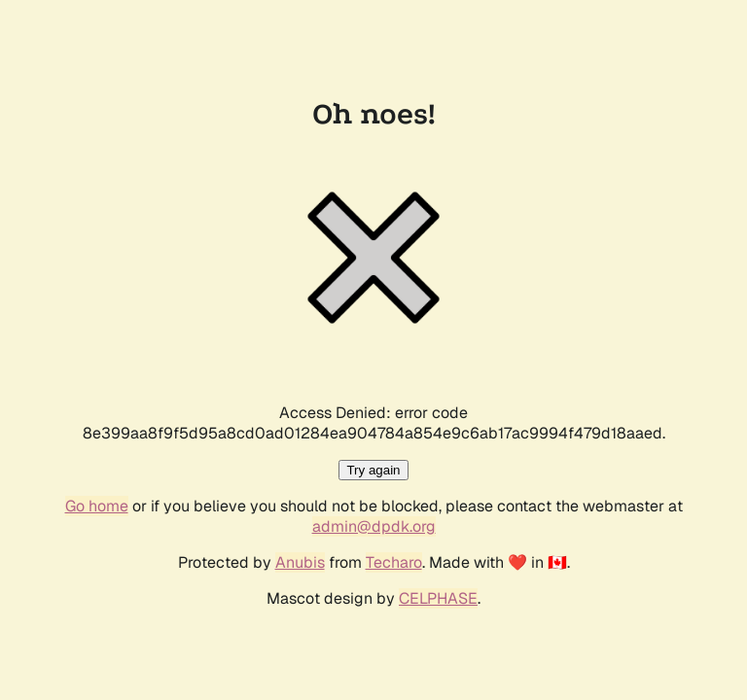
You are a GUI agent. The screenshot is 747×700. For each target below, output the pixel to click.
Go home (97, 506)
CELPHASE (438, 598)
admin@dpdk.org (374, 526)
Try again (373, 470)
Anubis (300, 562)
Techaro (394, 562)
